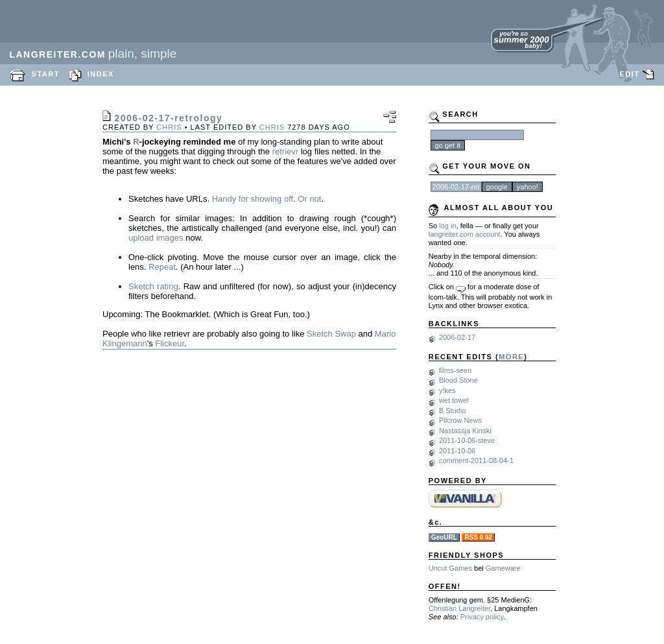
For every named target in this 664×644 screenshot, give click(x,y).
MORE (511, 357)
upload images (156, 238)
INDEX (101, 74)
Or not (309, 199)
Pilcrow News (460, 420)
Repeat (162, 267)
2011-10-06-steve (467, 440)
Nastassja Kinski (465, 431)
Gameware (503, 568)
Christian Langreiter (459, 608)
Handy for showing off (253, 199)
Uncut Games (450, 568)
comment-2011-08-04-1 (476, 460)
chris (169, 127)
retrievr (285, 151)
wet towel (454, 400)
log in (447, 226)
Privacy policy (482, 617)
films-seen (455, 370)
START (46, 74)
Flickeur (170, 343)
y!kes (447, 390)
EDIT (629, 74)
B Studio (453, 411)
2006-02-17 (457, 337)
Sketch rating (153, 286)
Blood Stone (458, 380)
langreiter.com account (465, 234)
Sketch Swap (331, 334)
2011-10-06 (457, 451)
